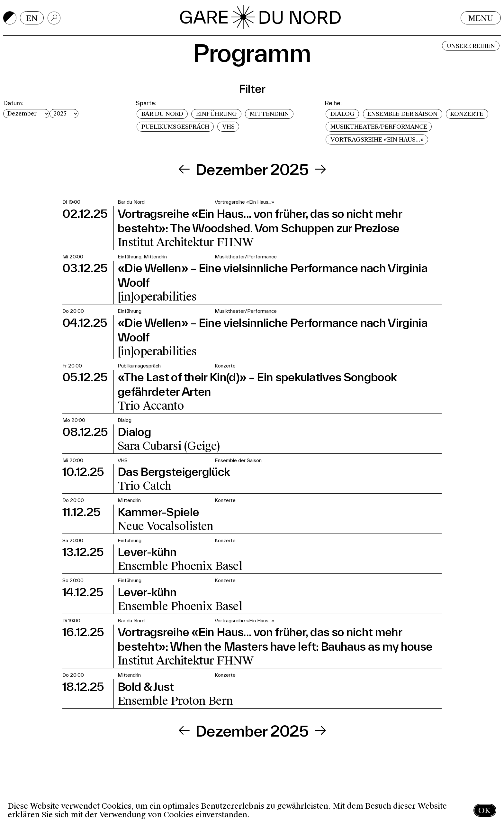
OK (484, 810)
